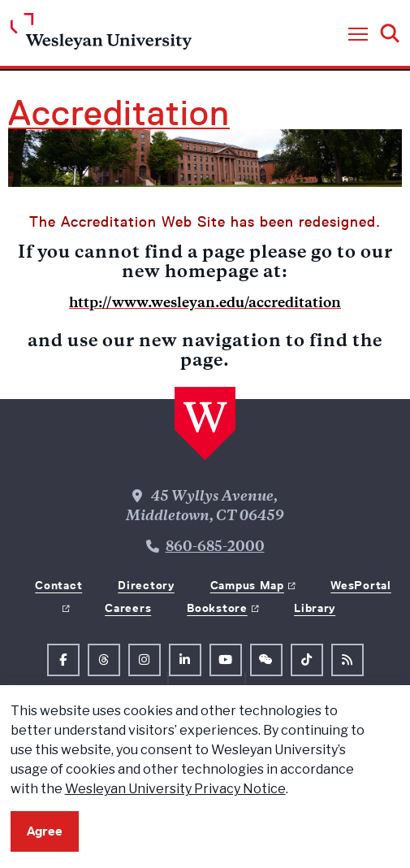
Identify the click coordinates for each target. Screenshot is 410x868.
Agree (45, 831)
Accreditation (119, 113)
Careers (128, 608)
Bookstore (217, 608)
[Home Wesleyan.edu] (101, 35)
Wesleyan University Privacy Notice (175, 789)
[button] (358, 35)
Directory (146, 585)
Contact (58, 585)
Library (315, 608)
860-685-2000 (215, 548)
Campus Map (247, 585)
